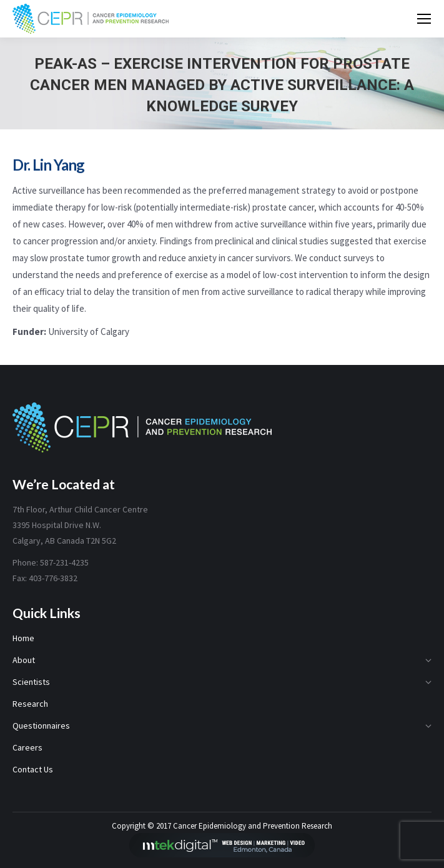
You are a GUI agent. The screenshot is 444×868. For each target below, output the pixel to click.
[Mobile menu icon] (424, 19)
